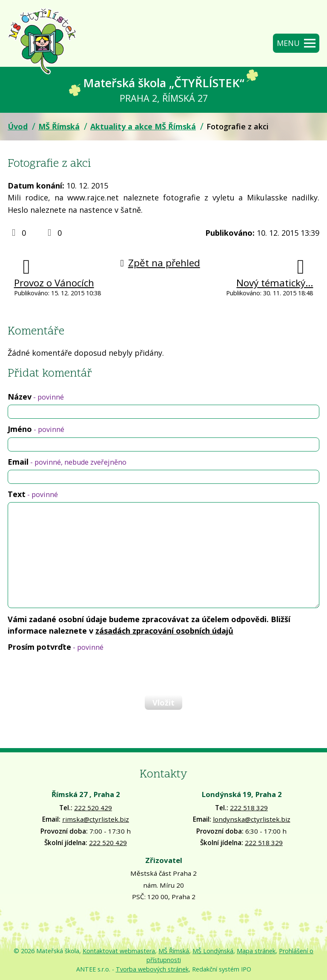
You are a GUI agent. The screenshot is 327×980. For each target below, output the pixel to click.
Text (33, 494)
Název (36, 397)
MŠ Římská (59, 126)
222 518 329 (249, 808)
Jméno (36, 429)
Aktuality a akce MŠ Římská (143, 126)
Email (67, 462)
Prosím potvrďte (56, 647)
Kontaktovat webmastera (119, 951)
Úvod (18, 126)
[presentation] (72, 673)
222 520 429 (93, 808)
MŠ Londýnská (213, 951)
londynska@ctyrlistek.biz (252, 819)
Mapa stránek (256, 951)
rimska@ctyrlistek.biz (96, 819)
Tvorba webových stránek (152, 969)
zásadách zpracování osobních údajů (164, 631)
